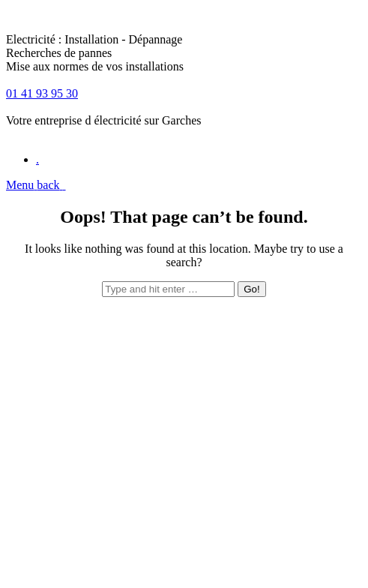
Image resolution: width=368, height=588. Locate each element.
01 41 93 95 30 (42, 93)
